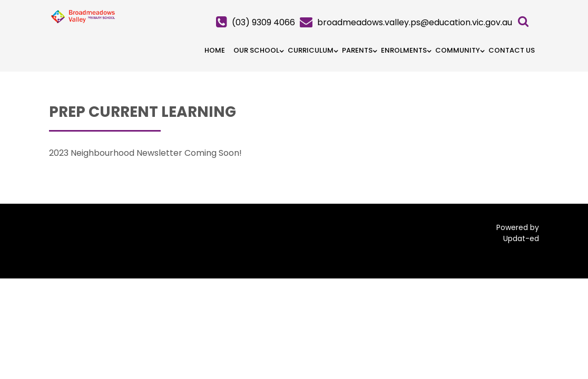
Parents (357, 50)
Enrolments (404, 50)
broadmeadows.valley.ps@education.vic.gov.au (415, 22)
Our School (256, 50)
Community (458, 50)
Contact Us (512, 50)
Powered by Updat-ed (518, 233)
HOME (215, 50)
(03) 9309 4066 (263, 22)
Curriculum (311, 50)
